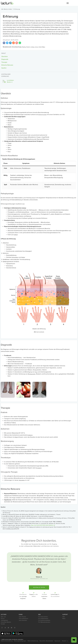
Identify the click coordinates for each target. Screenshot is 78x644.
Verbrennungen (42, 115)
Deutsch (65, 641)
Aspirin (6, 452)
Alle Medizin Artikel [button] (7, 9)
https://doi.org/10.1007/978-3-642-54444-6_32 (43, 525)
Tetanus (6, 454)
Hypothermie (8, 500)
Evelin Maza (42, 47)
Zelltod (24, 208)
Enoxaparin (39, 468)
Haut (36, 372)
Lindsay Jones (34, 47)
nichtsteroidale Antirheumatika (19, 452)
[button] (68, 3)
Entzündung (9, 266)
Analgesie (30, 435)
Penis (9, 152)
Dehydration (15, 257)
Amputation (22, 480)
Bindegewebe (32, 374)
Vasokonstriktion (11, 247)
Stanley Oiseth (26, 47)
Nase (19, 32)
